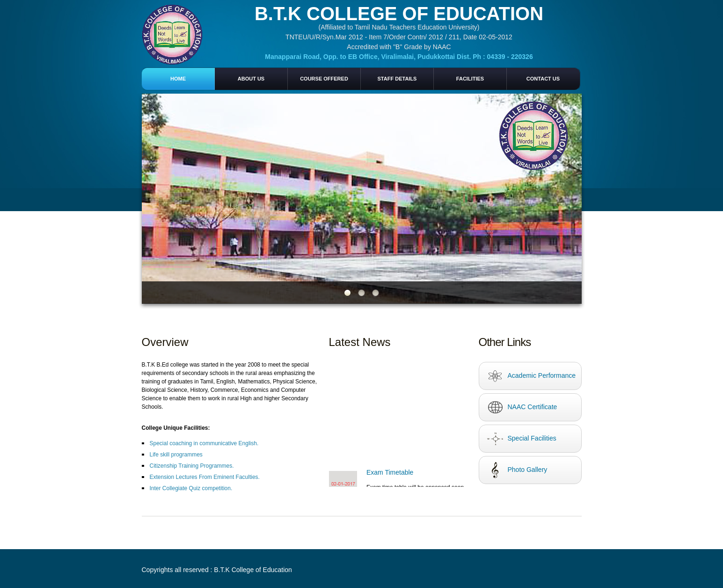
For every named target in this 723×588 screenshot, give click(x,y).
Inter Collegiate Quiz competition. (191, 488)
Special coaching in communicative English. (204, 443)
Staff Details (397, 79)
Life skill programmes (176, 455)
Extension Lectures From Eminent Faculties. (205, 477)
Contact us (543, 79)
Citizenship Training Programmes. (192, 466)
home (178, 79)
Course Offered (324, 79)
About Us (251, 79)
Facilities (470, 79)
